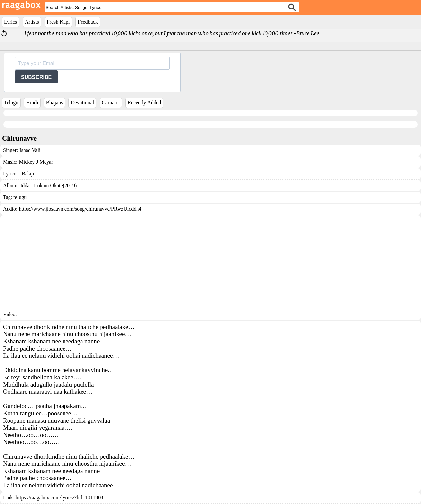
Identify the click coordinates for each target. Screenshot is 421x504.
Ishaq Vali (30, 150)
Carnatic (111, 103)
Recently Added (145, 103)
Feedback (88, 22)
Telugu (11, 103)
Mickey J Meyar (36, 162)
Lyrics (10, 22)
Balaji (28, 174)
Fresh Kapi (58, 22)
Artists (32, 22)
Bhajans (55, 103)
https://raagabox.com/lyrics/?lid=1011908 (60, 498)
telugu (20, 197)
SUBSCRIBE (36, 77)
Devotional (82, 103)
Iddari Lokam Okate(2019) (48, 185)
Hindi (32, 103)
